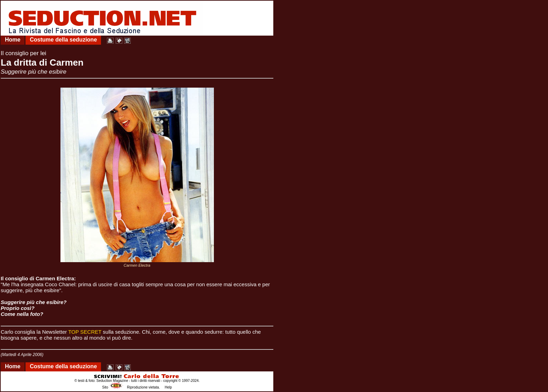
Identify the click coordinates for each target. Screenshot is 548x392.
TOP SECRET (85, 332)
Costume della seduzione (63, 40)
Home (13, 40)
